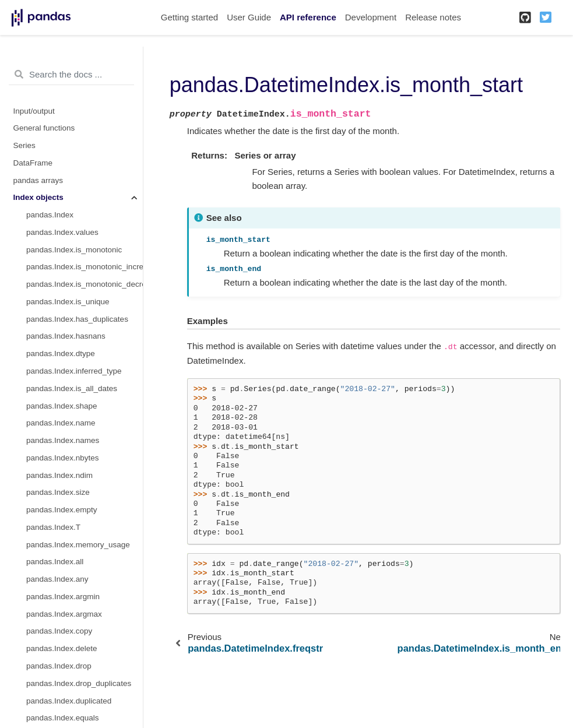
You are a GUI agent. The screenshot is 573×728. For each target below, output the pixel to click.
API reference (308, 17)
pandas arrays (38, 180)
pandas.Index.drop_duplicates (79, 683)
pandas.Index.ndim (59, 475)
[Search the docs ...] (71, 75)
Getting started (189, 17)
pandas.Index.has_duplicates (77, 319)
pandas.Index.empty (62, 510)
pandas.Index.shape (62, 406)
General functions (44, 128)
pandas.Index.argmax (64, 614)
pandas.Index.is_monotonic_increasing (85, 267)
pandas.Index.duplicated (69, 701)
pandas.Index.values (62, 232)
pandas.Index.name (61, 423)
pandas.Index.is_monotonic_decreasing (85, 284)
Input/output (34, 111)
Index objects (38, 197)
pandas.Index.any (57, 579)
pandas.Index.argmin (63, 597)
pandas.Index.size (58, 492)
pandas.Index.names (63, 440)
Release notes (433, 17)
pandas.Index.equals (63, 718)
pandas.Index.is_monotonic (74, 250)
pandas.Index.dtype (61, 354)
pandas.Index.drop (59, 666)
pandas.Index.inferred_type (74, 371)
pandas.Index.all (55, 562)
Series (24, 145)
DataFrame (33, 163)
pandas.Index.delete (62, 648)
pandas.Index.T (53, 527)
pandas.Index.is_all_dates (72, 388)
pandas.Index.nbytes (63, 458)
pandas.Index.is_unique (68, 302)
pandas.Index (50, 215)
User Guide (249, 17)
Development (371, 17)
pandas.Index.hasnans (66, 336)
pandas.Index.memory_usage (78, 545)
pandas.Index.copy (59, 631)
